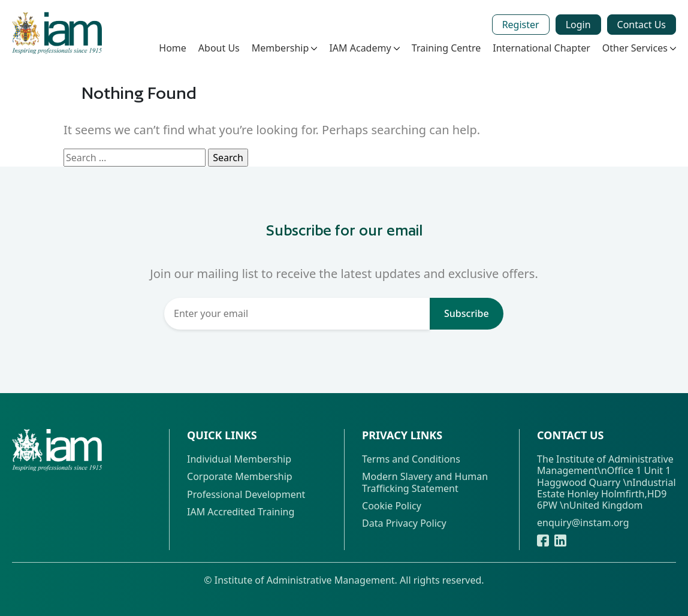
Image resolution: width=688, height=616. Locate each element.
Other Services (639, 48)
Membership (285, 48)
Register (521, 25)
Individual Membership (239, 459)
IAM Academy (364, 48)
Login (578, 25)
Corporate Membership (240, 477)
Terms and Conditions (411, 459)
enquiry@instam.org (583, 523)
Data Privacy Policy (404, 523)
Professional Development (246, 495)
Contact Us (642, 25)
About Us (219, 48)
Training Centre (446, 48)
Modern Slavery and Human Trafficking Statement (425, 482)
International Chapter (541, 48)
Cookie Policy (392, 506)
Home (173, 48)
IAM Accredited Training (241, 512)
